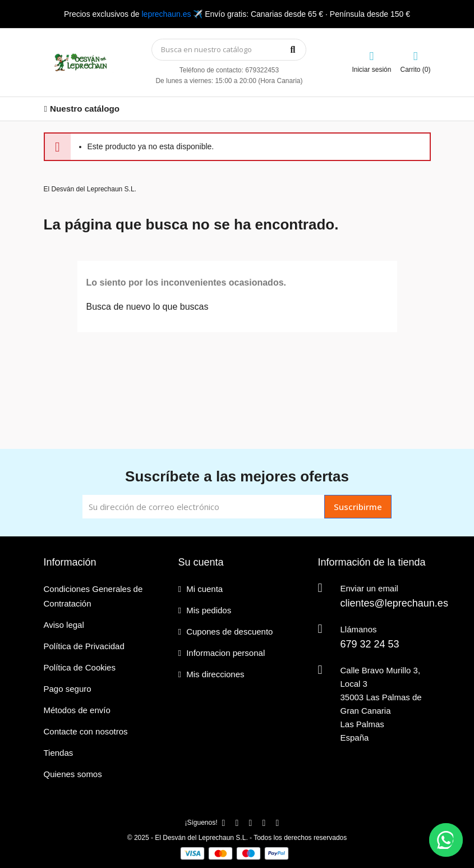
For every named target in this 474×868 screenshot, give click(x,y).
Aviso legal (64, 625)
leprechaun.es (166, 14)
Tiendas (59, 753)
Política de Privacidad (84, 646)
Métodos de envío (77, 710)
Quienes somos (73, 774)
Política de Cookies (80, 667)
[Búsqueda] (229, 50)
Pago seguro (68, 689)
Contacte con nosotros (86, 731)
